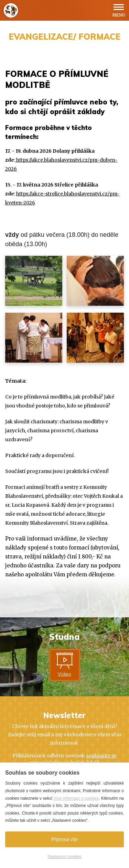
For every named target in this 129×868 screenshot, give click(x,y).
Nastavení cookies (64, 857)
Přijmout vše (64, 839)
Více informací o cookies (76, 798)
